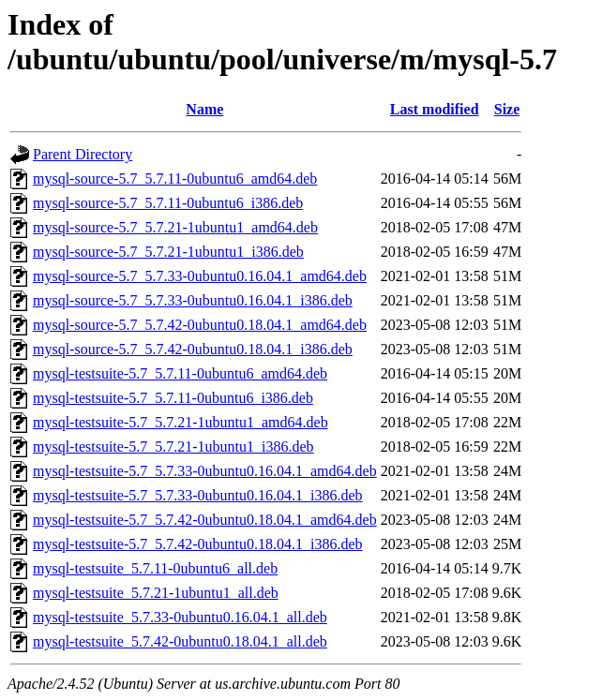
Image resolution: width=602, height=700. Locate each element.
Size (507, 109)
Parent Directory (83, 154)
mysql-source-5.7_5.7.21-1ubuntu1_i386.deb (168, 252)
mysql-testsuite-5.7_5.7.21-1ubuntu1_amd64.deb (181, 422)
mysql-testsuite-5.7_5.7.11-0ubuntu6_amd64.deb (180, 373)
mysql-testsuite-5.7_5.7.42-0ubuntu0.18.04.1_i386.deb (198, 544)
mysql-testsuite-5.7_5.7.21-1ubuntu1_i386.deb (173, 447)
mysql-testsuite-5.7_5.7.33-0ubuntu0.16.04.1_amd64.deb (205, 471)
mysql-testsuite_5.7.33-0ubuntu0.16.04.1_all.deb (180, 617)
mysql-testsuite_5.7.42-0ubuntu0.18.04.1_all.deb (180, 641)
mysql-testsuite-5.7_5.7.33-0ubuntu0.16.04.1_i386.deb (198, 495)
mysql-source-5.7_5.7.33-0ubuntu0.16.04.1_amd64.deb (200, 276)
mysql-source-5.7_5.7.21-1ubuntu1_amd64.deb (175, 227)
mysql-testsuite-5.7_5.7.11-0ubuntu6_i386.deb (173, 398)
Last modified (435, 109)
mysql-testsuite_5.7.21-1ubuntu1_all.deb (156, 593)
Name (204, 109)
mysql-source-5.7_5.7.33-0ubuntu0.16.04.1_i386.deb (193, 300)
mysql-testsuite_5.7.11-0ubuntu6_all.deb (155, 568)
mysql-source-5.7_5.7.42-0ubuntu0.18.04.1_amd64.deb (200, 325)
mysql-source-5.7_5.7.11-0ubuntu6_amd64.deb (175, 179)
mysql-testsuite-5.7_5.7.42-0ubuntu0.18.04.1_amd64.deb (205, 520)
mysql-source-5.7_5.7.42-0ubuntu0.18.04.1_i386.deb (193, 349)
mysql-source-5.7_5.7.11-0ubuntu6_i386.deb (168, 203)
